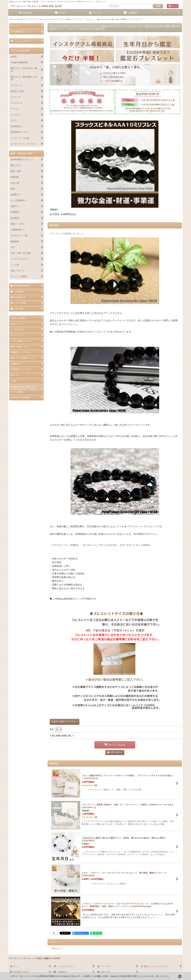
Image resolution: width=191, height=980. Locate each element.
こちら (166, 976)
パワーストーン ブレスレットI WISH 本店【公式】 (36, 6)
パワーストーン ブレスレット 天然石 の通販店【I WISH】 (35, 958)
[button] (165, 13)
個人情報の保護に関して (62, 736)
